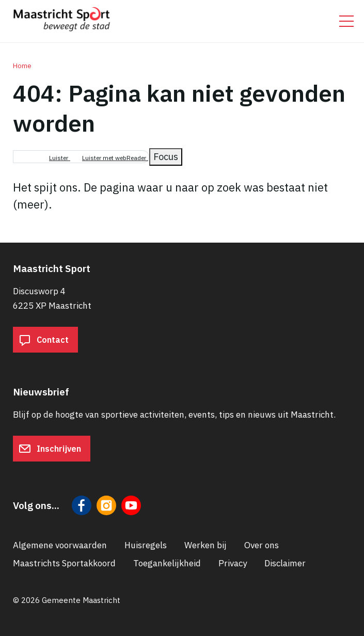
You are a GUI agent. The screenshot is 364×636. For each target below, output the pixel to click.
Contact (44, 340)
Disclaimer (285, 563)
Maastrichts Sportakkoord (64, 563)
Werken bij (205, 545)
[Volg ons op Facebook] (82, 505)
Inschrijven (50, 449)
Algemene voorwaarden (60, 545)
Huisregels (146, 545)
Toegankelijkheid (167, 563)
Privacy (233, 563)
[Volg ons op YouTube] (131, 505)
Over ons (262, 545)
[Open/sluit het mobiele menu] (346, 21)
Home (22, 66)
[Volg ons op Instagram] (106, 505)
